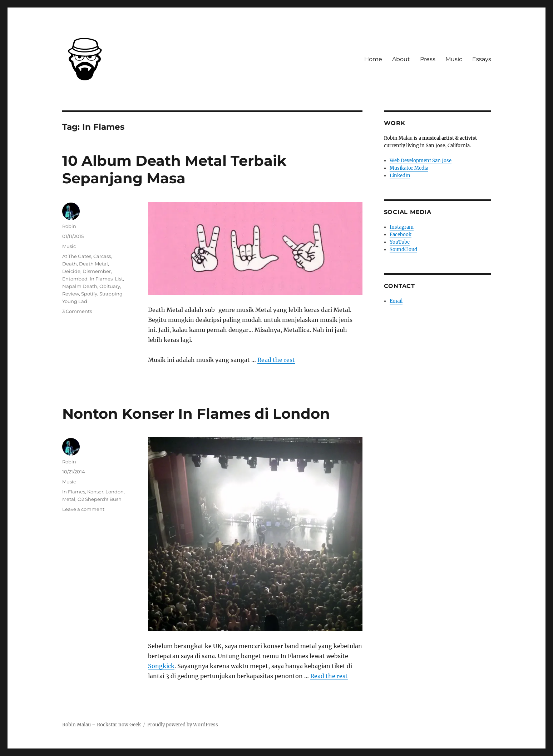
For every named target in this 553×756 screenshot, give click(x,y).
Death (70, 264)
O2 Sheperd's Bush (100, 499)
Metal (69, 499)
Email (396, 301)
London (115, 492)
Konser (95, 492)
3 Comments (77, 311)
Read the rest (276, 360)
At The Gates (77, 256)
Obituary (110, 286)
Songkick (161, 666)
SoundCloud (403, 250)
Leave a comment (83, 509)
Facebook (401, 235)
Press (428, 59)
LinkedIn (400, 176)
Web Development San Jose (421, 161)
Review (71, 294)
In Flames (101, 279)
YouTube (400, 242)
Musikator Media (409, 168)
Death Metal (93, 264)
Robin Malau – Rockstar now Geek (102, 725)
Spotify (89, 294)
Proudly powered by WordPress (183, 725)
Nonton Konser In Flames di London (196, 414)
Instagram (402, 227)
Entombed (75, 279)
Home (373, 59)
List (119, 279)
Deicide (71, 271)
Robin (69, 226)
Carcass (102, 256)
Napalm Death (80, 286)
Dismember (97, 271)
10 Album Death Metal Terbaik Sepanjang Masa (174, 169)
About (401, 59)
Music (454, 59)
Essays (482, 59)
